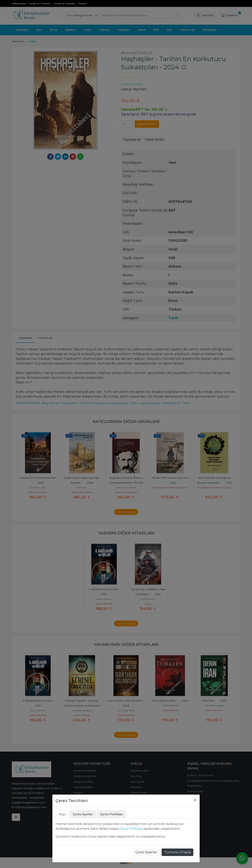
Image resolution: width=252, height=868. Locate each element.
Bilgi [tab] (62, 814)
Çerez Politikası (131, 829)
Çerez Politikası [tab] (111, 814)
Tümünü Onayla (177, 852)
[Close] (195, 800)
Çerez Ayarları (146, 852)
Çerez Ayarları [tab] (83, 814)
